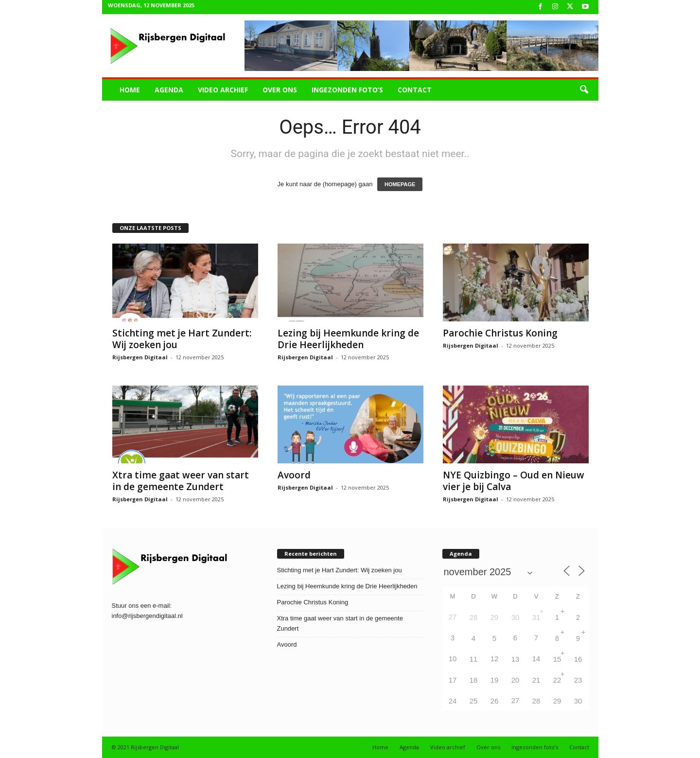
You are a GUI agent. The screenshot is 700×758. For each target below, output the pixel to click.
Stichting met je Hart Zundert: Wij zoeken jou (182, 339)
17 (453, 680)
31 (536, 617)
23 (578, 680)
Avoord (294, 475)
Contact (415, 90)
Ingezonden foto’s (347, 90)
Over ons (280, 90)
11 (474, 659)
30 (516, 617)
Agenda (169, 90)
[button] (584, 90)
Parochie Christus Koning (500, 333)
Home (130, 90)
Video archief (223, 90)
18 (474, 680)
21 (536, 680)
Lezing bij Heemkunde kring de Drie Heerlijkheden (348, 339)
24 (453, 701)
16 (578, 659)
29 (495, 617)
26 (495, 701)
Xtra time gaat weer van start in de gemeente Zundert (181, 481)
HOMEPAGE (400, 184)
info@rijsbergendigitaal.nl (147, 616)
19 (495, 680)
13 (516, 659)
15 (557, 659)
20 (516, 680)
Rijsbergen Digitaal (140, 357)
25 (474, 701)
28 (474, 617)
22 (557, 680)
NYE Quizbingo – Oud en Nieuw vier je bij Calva (514, 481)
